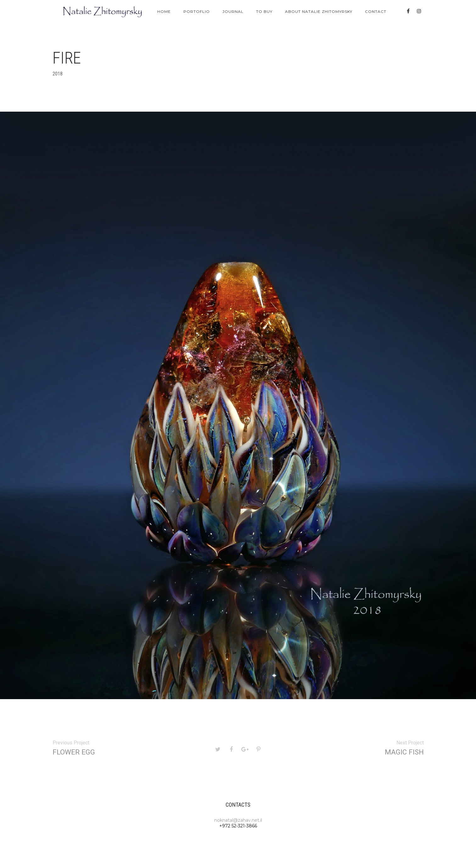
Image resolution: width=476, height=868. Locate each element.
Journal (233, 11)
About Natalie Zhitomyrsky (319, 11)
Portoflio (197, 11)
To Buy (264, 11)
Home (164, 11)
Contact (376, 11)
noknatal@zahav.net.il (238, 820)
